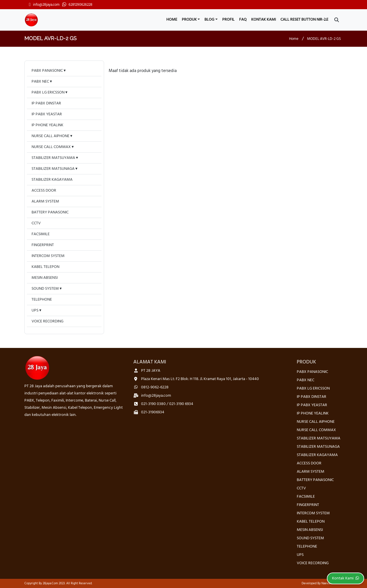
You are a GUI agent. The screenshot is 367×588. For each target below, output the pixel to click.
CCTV (36, 223)
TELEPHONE (42, 300)
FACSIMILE (41, 234)
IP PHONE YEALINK (47, 125)
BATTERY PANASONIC (50, 212)
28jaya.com (50, 583)
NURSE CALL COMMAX (51, 147)
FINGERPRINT (43, 245)
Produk (189, 20)
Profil (228, 20)
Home (172, 20)
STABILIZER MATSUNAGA (53, 169)
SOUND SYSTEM (45, 289)
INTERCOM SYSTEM (48, 256)
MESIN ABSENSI (45, 278)
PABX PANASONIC (47, 71)
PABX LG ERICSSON (48, 93)
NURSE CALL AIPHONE (50, 136)
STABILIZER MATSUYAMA (53, 158)
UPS (35, 310)
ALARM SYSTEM (45, 201)
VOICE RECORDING (47, 321)
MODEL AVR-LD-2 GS (324, 39)
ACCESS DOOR (44, 191)
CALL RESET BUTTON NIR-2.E (304, 20)
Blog (209, 20)
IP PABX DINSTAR (46, 103)
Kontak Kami (263, 20)
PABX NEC (40, 82)
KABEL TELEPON (45, 267)
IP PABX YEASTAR (47, 114)
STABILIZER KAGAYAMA (52, 180)
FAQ (243, 20)
